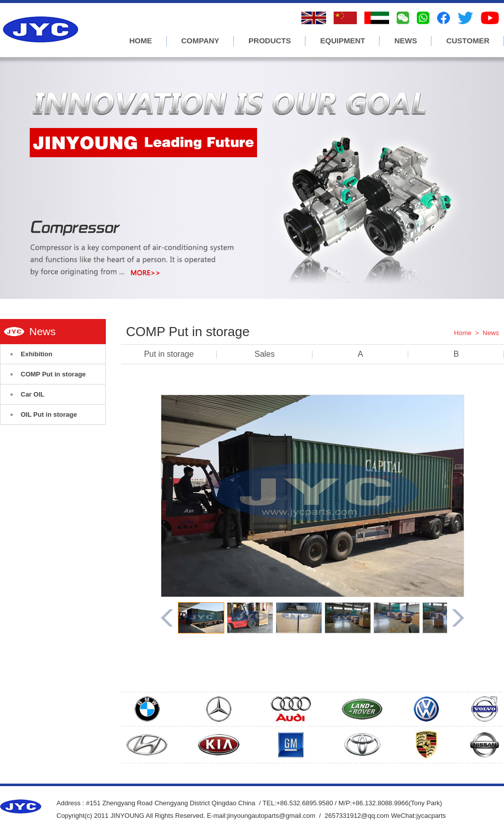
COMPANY (201, 41)
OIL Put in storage (49, 414)
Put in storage (169, 354)
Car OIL (33, 394)
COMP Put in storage (53, 374)
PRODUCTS (270, 41)
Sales (265, 354)
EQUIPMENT (342, 41)
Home (463, 333)
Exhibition (37, 354)
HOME (141, 41)
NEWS (405, 41)
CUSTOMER (468, 41)
